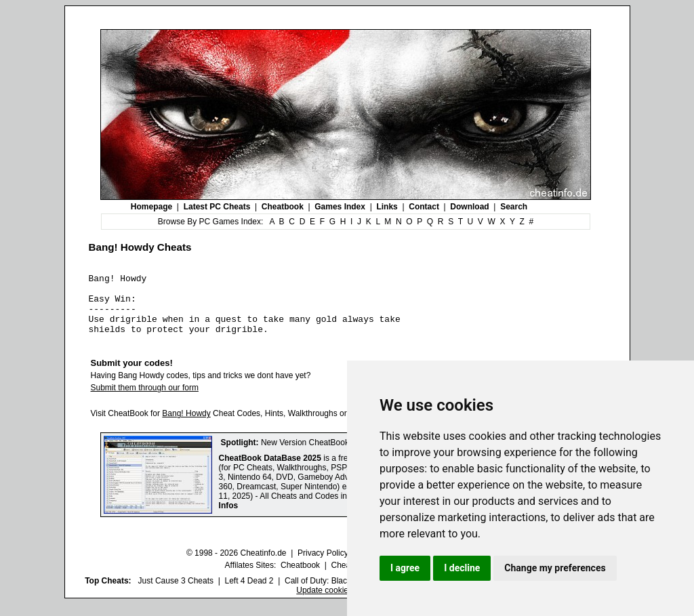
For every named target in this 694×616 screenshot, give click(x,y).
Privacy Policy (323, 565)
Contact (424, 207)
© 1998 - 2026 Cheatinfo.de (237, 565)
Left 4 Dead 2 (249, 593)
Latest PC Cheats (217, 207)
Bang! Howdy (186, 426)
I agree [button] (405, 568)
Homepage (151, 207)
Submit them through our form (145, 400)
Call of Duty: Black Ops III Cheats (345, 593)
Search (514, 207)
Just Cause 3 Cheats (176, 593)
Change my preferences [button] (555, 568)
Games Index (340, 207)
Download (469, 207)
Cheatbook (283, 207)
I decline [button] (462, 568)
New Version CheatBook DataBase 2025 (334, 455)
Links (387, 207)
